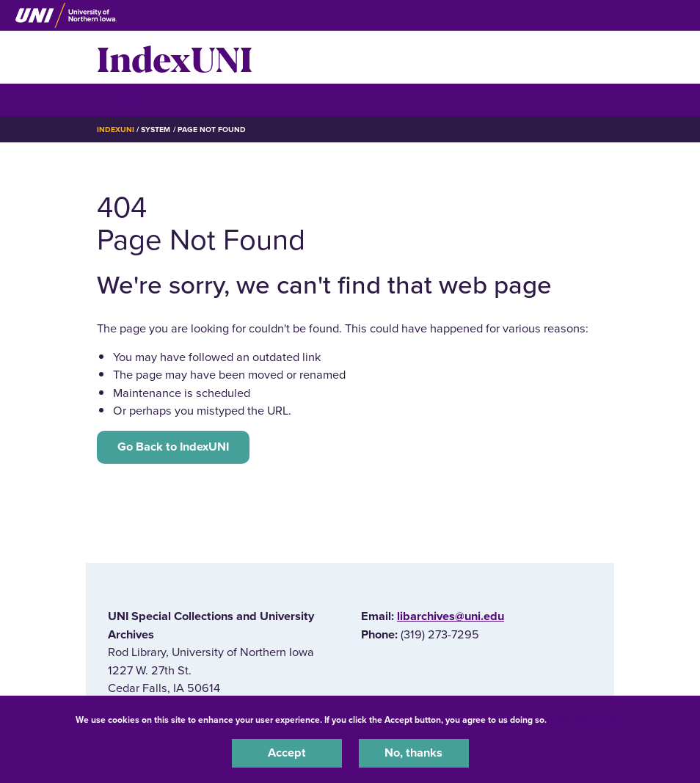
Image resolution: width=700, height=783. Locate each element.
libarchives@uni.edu (451, 616)
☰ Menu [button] (123, 99)
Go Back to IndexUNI (173, 447)
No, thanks (413, 753)
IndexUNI (175, 57)
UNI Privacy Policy (588, 720)
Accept (287, 753)
